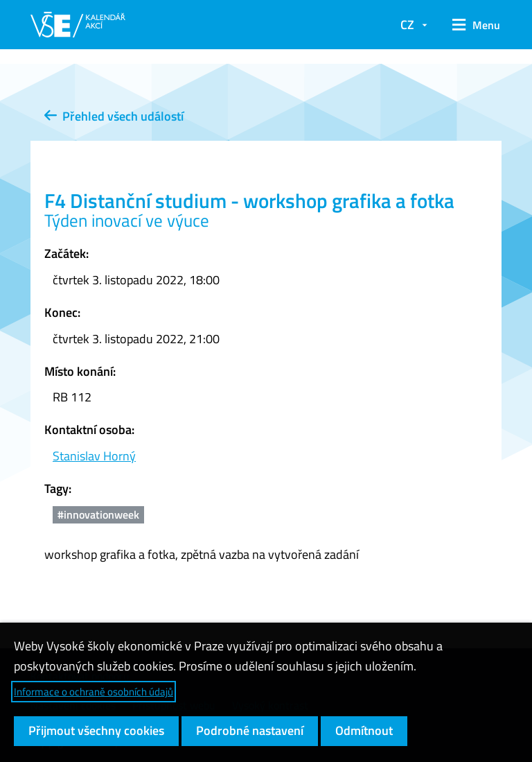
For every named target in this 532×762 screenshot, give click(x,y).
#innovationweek (98, 514)
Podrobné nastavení (250, 730)
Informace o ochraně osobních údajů (94, 692)
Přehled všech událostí (114, 116)
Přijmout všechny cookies (96, 730)
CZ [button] (407, 25)
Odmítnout (364, 730)
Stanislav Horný (94, 456)
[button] (471, 25)
